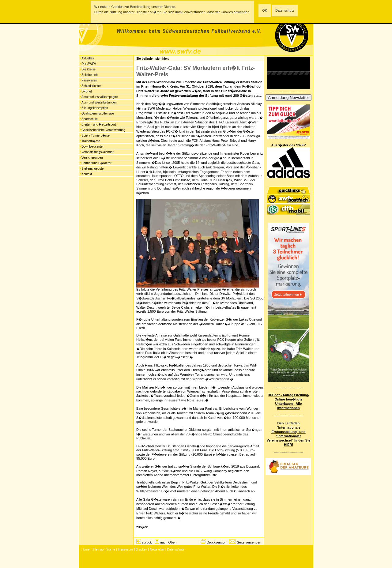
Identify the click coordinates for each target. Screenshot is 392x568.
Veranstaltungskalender (98, 152)
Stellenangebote (92, 169)
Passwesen (89, 80)
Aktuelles (88, 58)
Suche (111, 549)
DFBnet (87, 91)
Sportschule (90, 119)
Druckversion (217, 542)
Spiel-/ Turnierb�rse (96, 135)
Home (86, 549)
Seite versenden (249, 542)
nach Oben (168, 542)
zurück (147, 542)
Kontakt (87, 174)
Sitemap (98, 549)
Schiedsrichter (91, 86)
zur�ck (142, 527)
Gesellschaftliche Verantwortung (103, 130)
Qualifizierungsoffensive (98, 113)
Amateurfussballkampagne (100, 97)
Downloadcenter (92, 147)
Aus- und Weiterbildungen (99, 102)
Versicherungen (92, 158)
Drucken (141, 549)
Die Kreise (89, 69)
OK (265, 10)
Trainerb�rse (91, 141)
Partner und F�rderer (96, 163)
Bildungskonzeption (95, 108)
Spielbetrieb (90, 75)
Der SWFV (89, 64)
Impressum (125, 549)
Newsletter (157, 549)
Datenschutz (285, 10)
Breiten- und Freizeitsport (99, 124)
